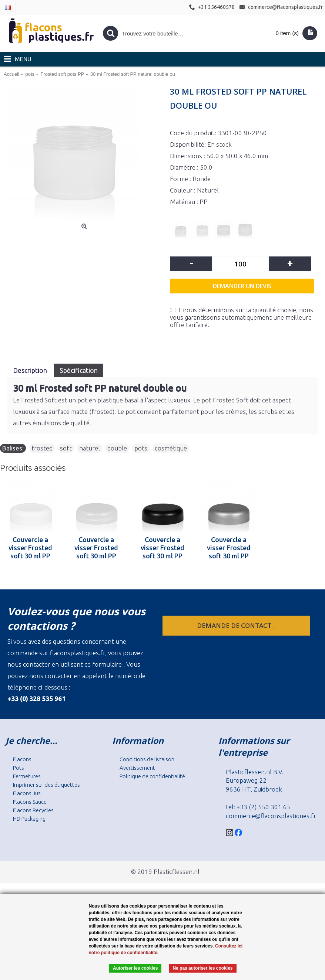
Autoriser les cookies (135, 968)
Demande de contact (237, 625)
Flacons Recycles (33, 810)
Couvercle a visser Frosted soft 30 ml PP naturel (96, 548)
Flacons (22, 759)
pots (141, 448)
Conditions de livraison (147, 759)
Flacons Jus (27, 793)
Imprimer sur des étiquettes (46, 785)
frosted (42, 448)
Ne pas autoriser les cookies (202, 968)
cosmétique (171, 448)
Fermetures (27, 776)
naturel (90, 448)
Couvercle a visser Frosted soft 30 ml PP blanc (30, 548)
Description (31, 370)
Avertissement (137, 768)
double (117, 448)
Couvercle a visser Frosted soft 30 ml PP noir (162, 548)
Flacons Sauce (30, 802)
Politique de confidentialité (152, 776)
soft (66, 448)
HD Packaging (29, 819)
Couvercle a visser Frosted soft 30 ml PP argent (229, 548)
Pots (19, 768)
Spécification (79, 370)
